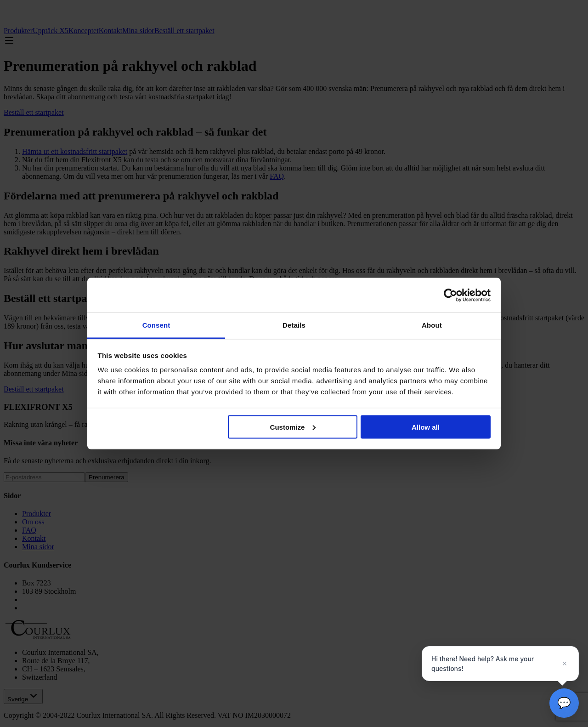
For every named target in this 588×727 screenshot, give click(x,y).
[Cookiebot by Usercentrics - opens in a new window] (450, 295)
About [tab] (432, 325)
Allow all (426, 427)
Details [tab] (294, 325)
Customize (293, 427)
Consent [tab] (156, 325)
